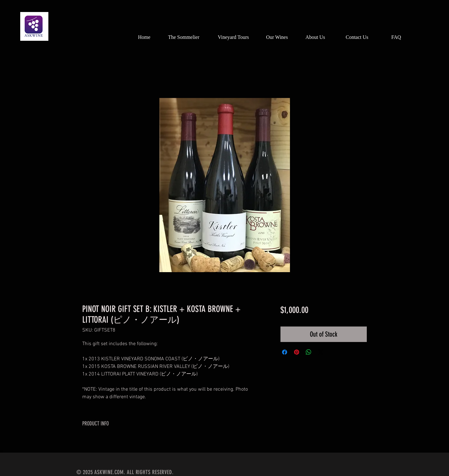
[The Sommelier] (184, 37)
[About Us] (315, 37)
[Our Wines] (277, 37)
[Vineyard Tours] (233, 37)
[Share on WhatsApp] (309, 352)
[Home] (144, 37)
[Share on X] (321, 352)
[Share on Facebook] (285, 352)
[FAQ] (396, 37)
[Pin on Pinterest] (297, 352)
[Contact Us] (357, 37)
